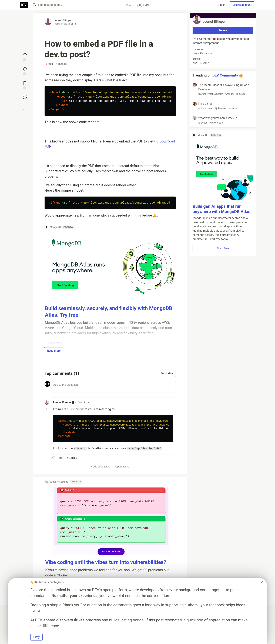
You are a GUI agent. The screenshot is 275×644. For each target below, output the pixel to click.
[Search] (35, 5)
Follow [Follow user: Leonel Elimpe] (223, 30)
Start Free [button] (223, 248)
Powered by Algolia (137, 5)
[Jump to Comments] (25, 71)
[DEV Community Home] (24, 5)
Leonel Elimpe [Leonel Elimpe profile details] (62, 402)
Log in (222, 5)
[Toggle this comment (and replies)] (47, 409)
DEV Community (225, 75)
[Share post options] (25, 110)
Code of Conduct (101, 467)
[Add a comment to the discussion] (114, 387)
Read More (54, 351)
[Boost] (25, 97)
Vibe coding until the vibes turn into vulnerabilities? (106, 562)
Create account (242, 5)
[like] (57, 458)
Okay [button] (36, 637)
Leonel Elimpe (63, 20)
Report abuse (122, 467)
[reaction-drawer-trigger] (25, 57)
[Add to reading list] (25, 85)
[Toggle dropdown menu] (173, 227)
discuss (61, 64)
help (49, 64)
